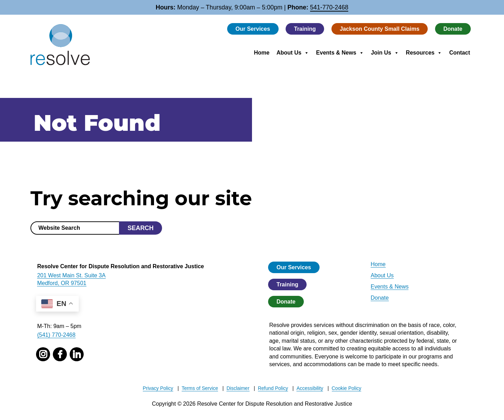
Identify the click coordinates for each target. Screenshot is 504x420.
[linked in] (77, 354)
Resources (424, 53)
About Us (293, 53)
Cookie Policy (347, 388)
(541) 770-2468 (56, 335)
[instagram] (43, 354)
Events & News (340, 53)
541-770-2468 (329, 7)
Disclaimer (238, 388)
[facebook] (60, 354)
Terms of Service (200, 388)
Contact (460, 53)
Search (140, 228)
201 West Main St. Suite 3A (71, 275)
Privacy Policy (158, 388)
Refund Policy (273, 388)
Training (305, 29)
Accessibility (310, 388)
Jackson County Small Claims (380, 29)
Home (262, 53)
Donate (453, 29)
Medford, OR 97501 (62, 283)
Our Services (253, 29)
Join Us (385, 53)
